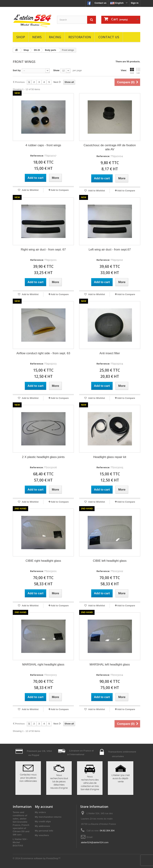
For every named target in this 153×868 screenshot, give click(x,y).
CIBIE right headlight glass (43, 561)
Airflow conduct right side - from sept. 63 (43, 353)
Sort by (17, 70)
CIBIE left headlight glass (110, 561)
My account (44, 807)
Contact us (100, 3)
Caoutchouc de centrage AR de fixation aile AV (110, 147)
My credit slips (43, 822)
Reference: (37, 156)
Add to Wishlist (30, 190)
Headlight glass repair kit (110, 457)
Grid (132, 71)
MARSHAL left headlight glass (110, 664)
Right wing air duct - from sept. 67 (43, 250)
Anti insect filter (110, 353)
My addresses (42, 826)
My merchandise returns (48, 817)
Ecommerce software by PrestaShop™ (41, 858)
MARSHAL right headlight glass (43, 664)
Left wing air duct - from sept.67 (110, 250)
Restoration (80, 37)
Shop (21, 37)
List (138, 71)
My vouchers (42, 835)
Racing (55, 37)
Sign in (135, 3)
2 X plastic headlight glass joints (43, 457)
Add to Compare (60, 190)
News (37, 37)
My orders (40, 812)
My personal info (44, 831)
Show (56, 70)
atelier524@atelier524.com (95, 842)
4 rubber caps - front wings (43, 145)
